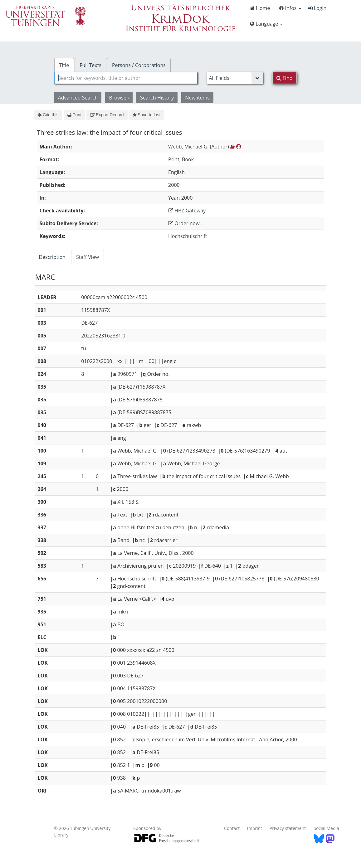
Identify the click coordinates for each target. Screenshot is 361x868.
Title (64, 65)
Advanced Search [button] (78, 98)
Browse (120, 98)
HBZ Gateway (187, 211)
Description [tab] (52, 257)
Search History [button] (157, 98)
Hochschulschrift (188, 236)
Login (317, 8)
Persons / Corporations (139, 65)
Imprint (255, 828)
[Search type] (235, 78)
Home (260, 8)
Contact (232, 828)
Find (284, 78)
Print (74, 115)
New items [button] (197, 98)
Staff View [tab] (88, 257)
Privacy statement (288, 828)
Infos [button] (290, 8)
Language (266, 24)
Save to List (147, 115)
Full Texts (90, 65)
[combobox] (126, 78)
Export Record (107, 115)
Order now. (185, 223)
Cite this (48, 115)
